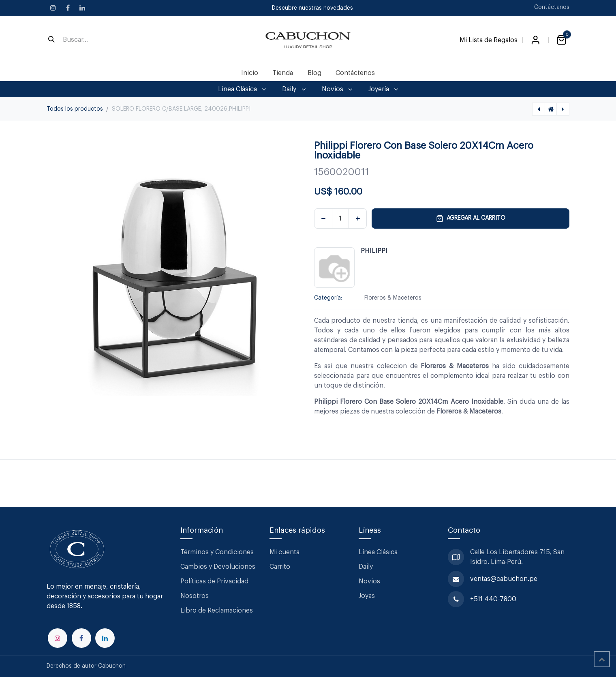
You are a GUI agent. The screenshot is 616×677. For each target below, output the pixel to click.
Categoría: (328, 298)
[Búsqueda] (51, 40)
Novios (369, 581)
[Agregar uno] (358, 219)
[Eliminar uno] (323, 219)
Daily (366, 567)
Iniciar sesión (535, 40)
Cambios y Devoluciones (218, 567)
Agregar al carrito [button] (471, 219)
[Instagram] (53, 8)
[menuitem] (250, 73)
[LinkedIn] (82, 8)
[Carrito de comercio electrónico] (561, 40)
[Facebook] (68, 8)
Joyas (367, 596)
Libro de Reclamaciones (217, 611)
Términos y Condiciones (218, 552)
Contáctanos (552, 7)
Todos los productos (75, 109)
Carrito (280, 567)
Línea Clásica (378, 552)
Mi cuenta (284, 552)
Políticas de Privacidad (214, 581)
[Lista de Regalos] (489, 39)
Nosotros (195, 596)
